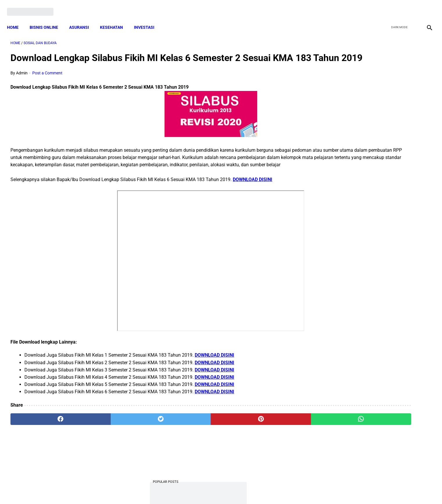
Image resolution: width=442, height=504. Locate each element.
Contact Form (266, 489)
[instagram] (425, 6)
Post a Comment (47, 83)
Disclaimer (218, 489)
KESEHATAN (115, 19)
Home (16, 19)
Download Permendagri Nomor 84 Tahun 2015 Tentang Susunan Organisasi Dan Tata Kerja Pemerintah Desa (372, 325)
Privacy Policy (190, 489)
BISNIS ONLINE (47, 19)
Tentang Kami (297, 489)
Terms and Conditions (152, 489)
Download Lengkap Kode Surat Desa (368, 173)
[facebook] (384, 6)
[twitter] (398, 6)
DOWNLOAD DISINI (253, 196)
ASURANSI (83, 19)
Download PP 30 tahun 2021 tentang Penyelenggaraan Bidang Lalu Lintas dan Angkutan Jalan (372, 245)
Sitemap (240, 489)
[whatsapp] (259, 436)
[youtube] (412, 6)
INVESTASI (148, 19)
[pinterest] (188, 436)
